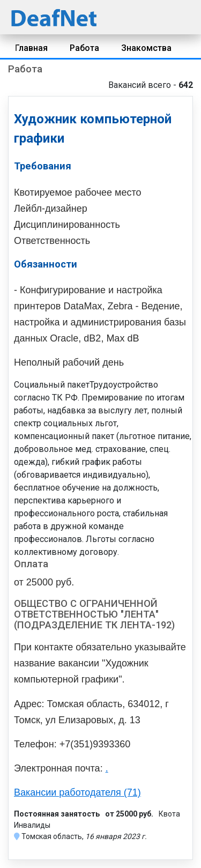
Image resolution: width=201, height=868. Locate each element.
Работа (84, 48)
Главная (31, 48)
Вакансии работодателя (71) (77, 792)
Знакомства (146, 48)
